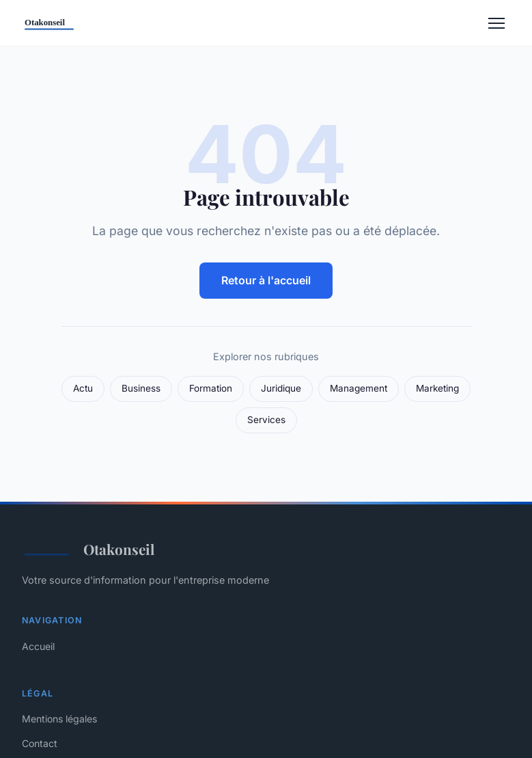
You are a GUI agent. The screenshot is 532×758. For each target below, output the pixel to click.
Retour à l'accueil (266, 280)
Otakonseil (88, 549)
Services (266, 420)
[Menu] (496, 23)
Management (359, 388)
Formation (211, 388)
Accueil (38, 646)
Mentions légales (59, 719)
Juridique (281, 388)
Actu (83, 388)
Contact (40, 743)
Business (141, 388)
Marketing (437, 388)
